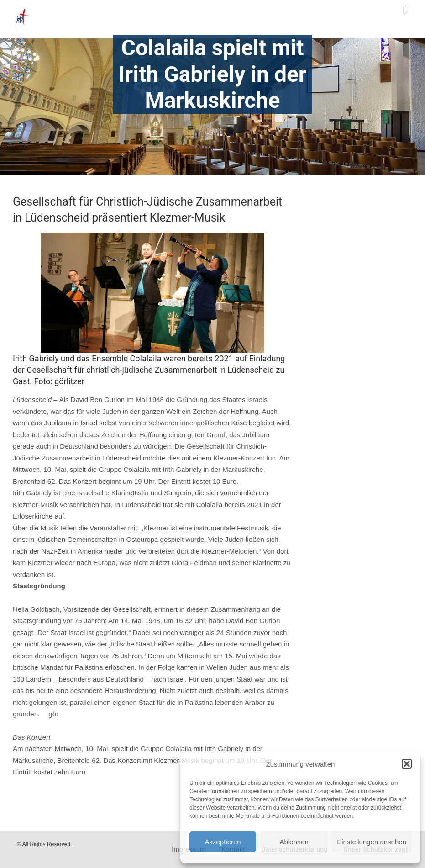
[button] (407, 764)
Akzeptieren (223, 842)
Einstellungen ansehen (372, 842)
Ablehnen (294, 842)
